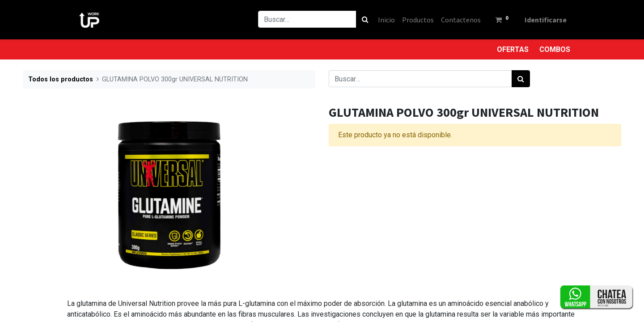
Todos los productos (61, 79)
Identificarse (546, 20)
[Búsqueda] (365, 19)
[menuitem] (386, 20)
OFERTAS (513, 49)
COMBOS (555, 49)
